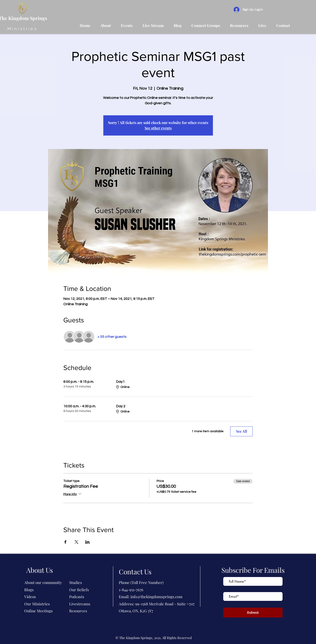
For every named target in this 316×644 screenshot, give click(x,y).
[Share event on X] (76, 542)
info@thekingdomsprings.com (156, 597)
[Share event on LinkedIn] (87, 542)
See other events (158, 128)
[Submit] (253, 613)
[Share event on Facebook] (65, 542)
